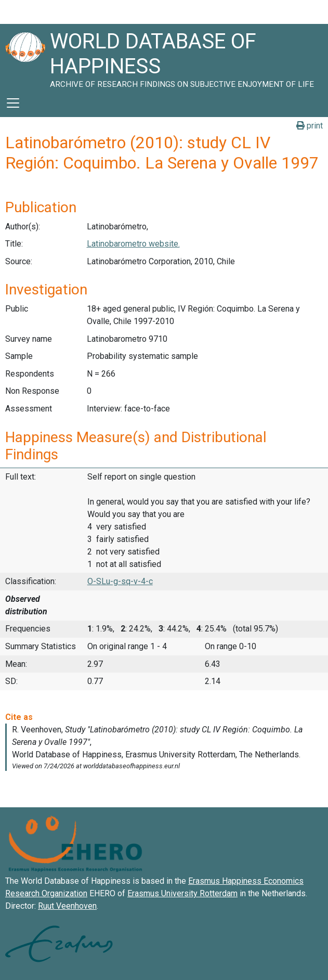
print (310, 126)
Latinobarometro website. (133, 244)
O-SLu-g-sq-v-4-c (120, 581)
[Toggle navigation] (13, 103)
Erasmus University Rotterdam (182, 893)
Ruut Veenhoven (67, 906)
